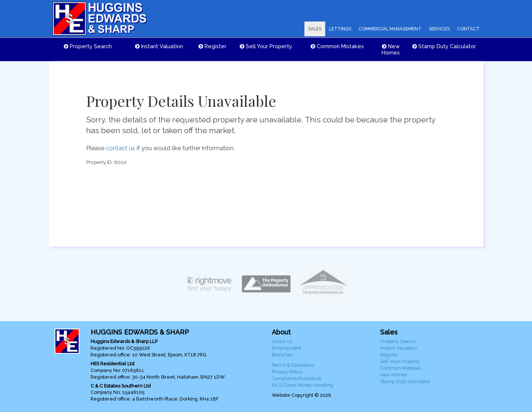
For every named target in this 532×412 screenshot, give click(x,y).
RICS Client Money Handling (303, 385)
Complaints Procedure (296, 378)
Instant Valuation (159, 46)
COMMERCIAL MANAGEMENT (390, 29)
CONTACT (468, 29)
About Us (282, 341)
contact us (120, 148)
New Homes (391, 49)
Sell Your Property (266, 46)
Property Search (88, 46)
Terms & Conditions (293, 365)
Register (213, 46)
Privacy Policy (287, 372)
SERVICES (439, 29)
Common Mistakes (337, 46)
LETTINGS (340, 29)
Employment (286, 348)
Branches (282, 355)
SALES (315, 29)
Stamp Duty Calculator (444, 46)
